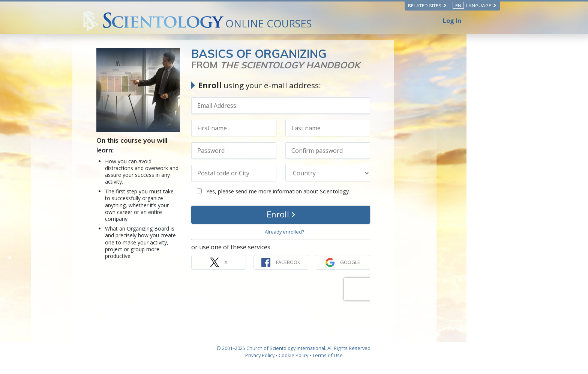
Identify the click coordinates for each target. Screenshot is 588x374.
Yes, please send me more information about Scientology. (334, 191)
